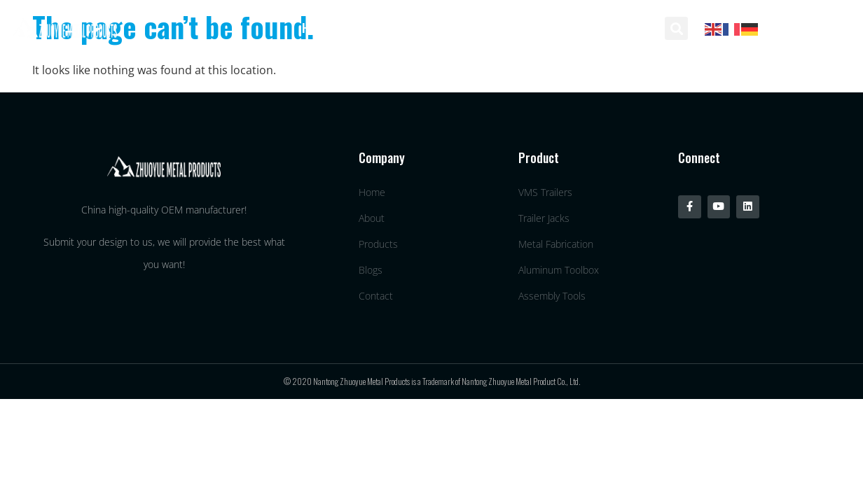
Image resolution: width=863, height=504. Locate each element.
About (385, 28)
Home (315, 28)
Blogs (540, 28)
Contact (615, 28)
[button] (676, 28)
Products (463, 28)
